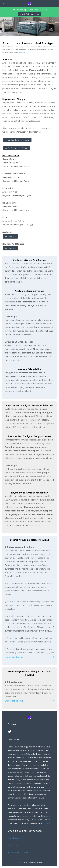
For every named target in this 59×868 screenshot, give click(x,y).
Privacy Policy (13, 845)
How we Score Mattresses (18, 853)
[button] (29, 657)
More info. (22, 53)
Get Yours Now (10, 236)
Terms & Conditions (16, 838)
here (48, 823)
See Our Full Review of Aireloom (17, 140)
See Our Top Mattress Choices (16, 148)
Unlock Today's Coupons (30, 14)
